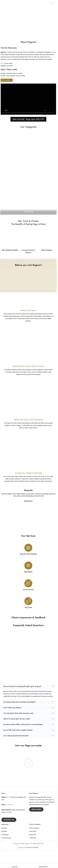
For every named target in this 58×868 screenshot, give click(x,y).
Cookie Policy (33, 838)
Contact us (9, 820)
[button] (3, 241)
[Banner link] (28, 172)
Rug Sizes (4, 828)
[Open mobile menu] (2, 4)
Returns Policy (33, 835)
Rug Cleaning (5, 835)
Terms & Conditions (34, 828)
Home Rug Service (6, 838)
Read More (36, 809)
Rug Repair (4, 831)
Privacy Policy (33, 831)
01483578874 (9, 805)
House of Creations (33, 848)
